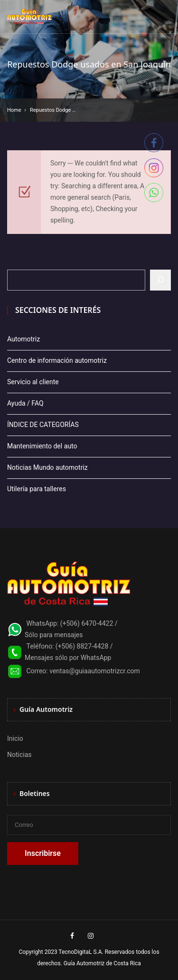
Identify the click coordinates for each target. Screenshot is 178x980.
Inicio (15, 738)
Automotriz (23, 339)
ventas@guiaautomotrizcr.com (95, 671)
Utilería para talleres (37, 489)
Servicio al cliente (33, 382)
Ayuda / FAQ (25, 403)
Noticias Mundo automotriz (47, 467)
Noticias (19, 755)
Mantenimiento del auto (42, 446)
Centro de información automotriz (57, 360)
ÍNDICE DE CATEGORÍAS (43, 425)
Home (14, 110)
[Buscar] (160, 280)
